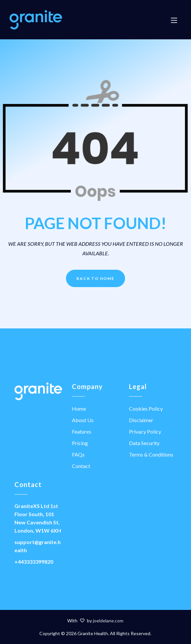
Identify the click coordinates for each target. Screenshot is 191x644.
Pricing (80, 443)
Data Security (144, 443)
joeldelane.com (108, 621)
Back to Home (95, 278)
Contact (81, 466)
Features (82, 431)
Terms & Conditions (151, 454)
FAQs (78, 454)
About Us (83, 420)
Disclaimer (141, 420)
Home (79, 409)
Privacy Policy (145, 431)
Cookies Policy (146, 409)
